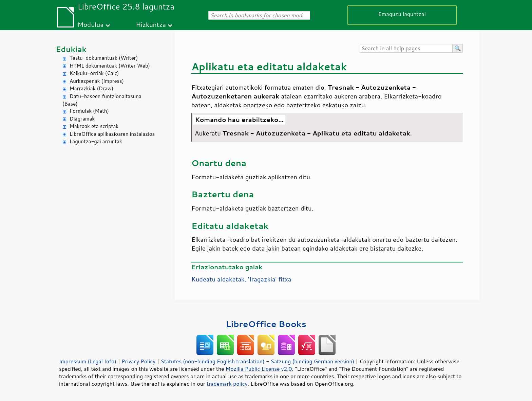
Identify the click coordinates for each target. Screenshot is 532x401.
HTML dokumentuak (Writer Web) (110, 66)
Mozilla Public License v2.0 (259, 369)
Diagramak (82, 119)
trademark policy (227, 384)
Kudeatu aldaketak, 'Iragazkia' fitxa (241, 279)
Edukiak (71, 49)
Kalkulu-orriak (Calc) (94, 73)
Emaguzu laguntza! (402, 14)
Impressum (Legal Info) (88, 361)
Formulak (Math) (89, 111)
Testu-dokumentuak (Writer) (104, 58)
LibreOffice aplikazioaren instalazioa (112, 134)
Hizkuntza (151, 24)
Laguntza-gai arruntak (96, 141)
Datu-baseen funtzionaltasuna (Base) (102, 100)
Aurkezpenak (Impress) (97, 81)
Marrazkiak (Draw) (91, 88)
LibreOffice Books (266, 324)
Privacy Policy (138, 361)
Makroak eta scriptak (94, 126)
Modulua (90, 24)
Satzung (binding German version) (313, 361)
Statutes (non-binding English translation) (212, 361)
